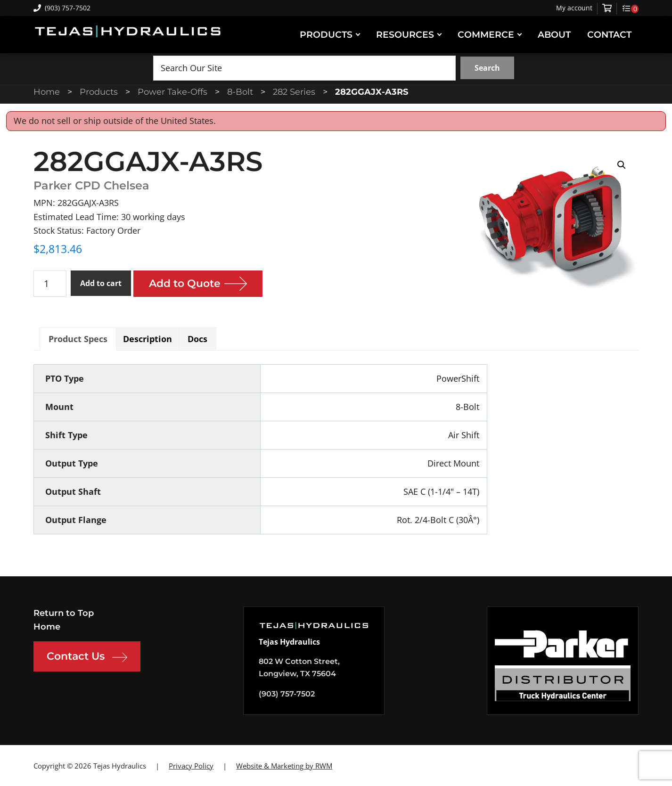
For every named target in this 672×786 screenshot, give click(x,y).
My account (574, 8)
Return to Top (64, 613)
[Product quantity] (50, 284)
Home (47, 627)
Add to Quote (185, 283)
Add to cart (101, 283)
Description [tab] (148, 339)
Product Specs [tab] (78, 339)
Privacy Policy (191, 766)
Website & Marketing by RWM (284, 766)
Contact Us (87, 657)
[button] (622, 165)
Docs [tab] (197, 339)
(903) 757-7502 (62, 8)
